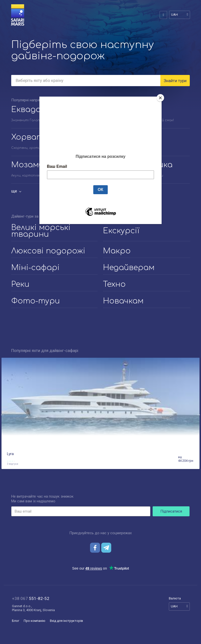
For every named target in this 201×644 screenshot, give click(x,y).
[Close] (160, 98)
